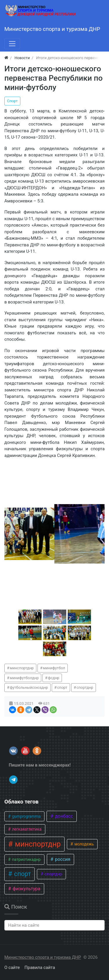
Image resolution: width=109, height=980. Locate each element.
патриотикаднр (26, 859)
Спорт (12, 101)
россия (62, 859)
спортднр (85, 687)
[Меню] (12, 44)
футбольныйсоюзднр (29, 687)
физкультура (26, 889)
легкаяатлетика (26, 829)
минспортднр (22, 668)
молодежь (84, 844)
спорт (62, 687)
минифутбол (54, 668)
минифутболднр (24, 678)
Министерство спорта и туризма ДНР (43, 957)
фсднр (54, 678)
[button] (30, 617)
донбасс (63, 816)
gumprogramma (26, 816)
